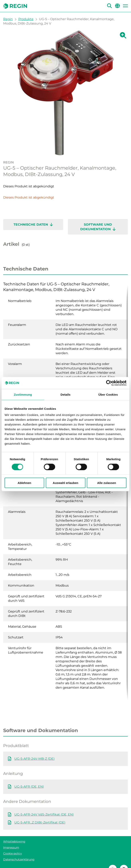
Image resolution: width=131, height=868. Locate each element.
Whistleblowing (14, 834)
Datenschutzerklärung (19, 851)
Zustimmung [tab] (23, 394)
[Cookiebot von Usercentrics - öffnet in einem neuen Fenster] (109, 383)
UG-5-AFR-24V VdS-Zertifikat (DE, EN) (44, 807)
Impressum (11, 839)
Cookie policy (13, 845)
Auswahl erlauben (65, 483)
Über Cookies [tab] (108, 394)
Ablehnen (24, 483)
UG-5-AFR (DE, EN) (29, 779)
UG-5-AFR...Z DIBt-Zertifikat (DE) (40, 814)
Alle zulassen (107, 483)
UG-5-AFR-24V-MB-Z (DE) (34, 751)
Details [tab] (65, 394)
